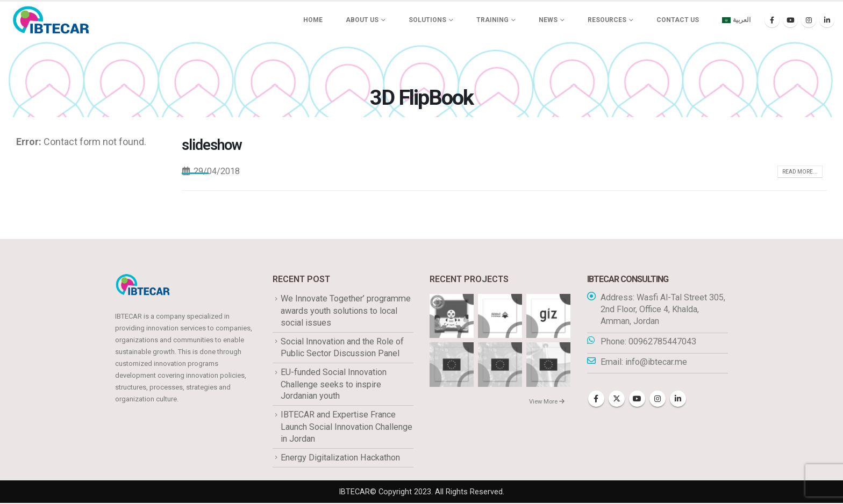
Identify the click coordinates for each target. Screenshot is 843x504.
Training (492, 20)
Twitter (617, 399)
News (548, 20)
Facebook (596, 399)
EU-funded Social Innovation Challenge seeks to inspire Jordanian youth (334, 385)
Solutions (427, 20)
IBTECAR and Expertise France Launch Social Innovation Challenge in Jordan (347, 427)
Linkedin (678, 399)
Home (313, 20)
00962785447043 (662, 341)
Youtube (637, 399)
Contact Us (678, 20)
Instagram (658, 399)
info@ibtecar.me (656, 362)
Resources (607, 20)
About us (362, 20)
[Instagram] (809, 20)
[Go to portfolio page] (452, 316)
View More (547, 402)
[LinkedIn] (827, 20)
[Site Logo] (51, 20)
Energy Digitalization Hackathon (340, 458)
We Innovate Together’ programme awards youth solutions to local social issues (346, 311)
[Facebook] (772, 20)
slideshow (212, 145)
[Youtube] (790, 20)
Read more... (800, 172)
